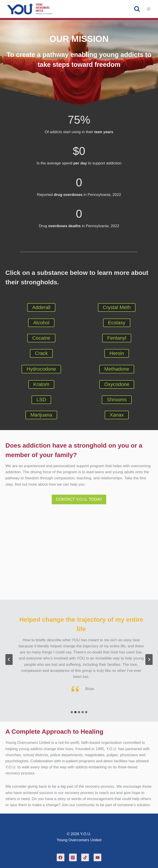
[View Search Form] (137, 9)
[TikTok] (85, 857)
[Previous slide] (9, 659)
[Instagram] (73, 857)
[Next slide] (149, 659)
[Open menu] (148, 9)
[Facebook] (61, 857)
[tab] (72, 712)
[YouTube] (97, 857)
